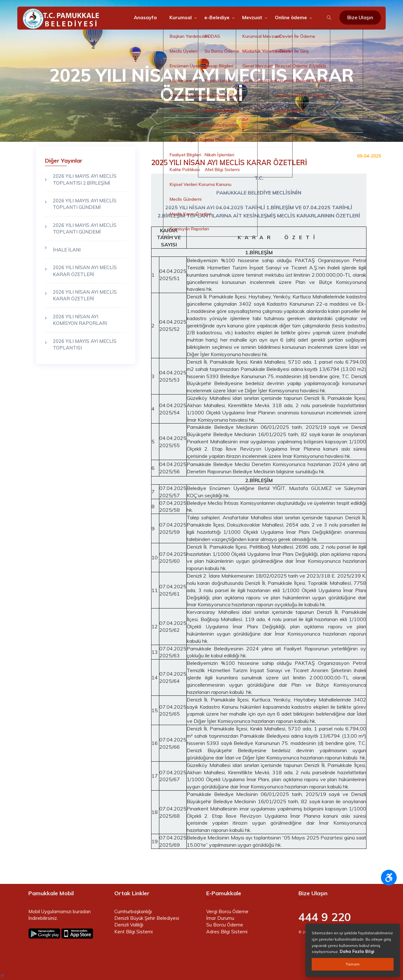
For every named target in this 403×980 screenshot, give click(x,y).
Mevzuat (252, 17)
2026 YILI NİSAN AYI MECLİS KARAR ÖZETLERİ (85, 271)
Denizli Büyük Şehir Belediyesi (147, 918)
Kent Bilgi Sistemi (133, 932)
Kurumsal (181, 17)
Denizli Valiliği (129, 925)
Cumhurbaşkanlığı (133, 911)
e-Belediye (217, 17)
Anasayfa (145, 17)
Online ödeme (291, 17)
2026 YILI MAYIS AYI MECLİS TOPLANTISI (85, 344)
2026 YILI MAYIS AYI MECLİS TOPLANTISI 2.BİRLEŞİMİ (85, 179)
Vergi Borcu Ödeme (227, 911)
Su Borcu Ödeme (225, 925)
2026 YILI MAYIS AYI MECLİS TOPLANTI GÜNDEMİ (85, 204)
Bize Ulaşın (360, 17)
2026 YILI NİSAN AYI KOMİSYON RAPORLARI (80, 320)
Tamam (353, 964)
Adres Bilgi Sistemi (227, 932)
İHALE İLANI (67, 250)
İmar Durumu (220, 918)
